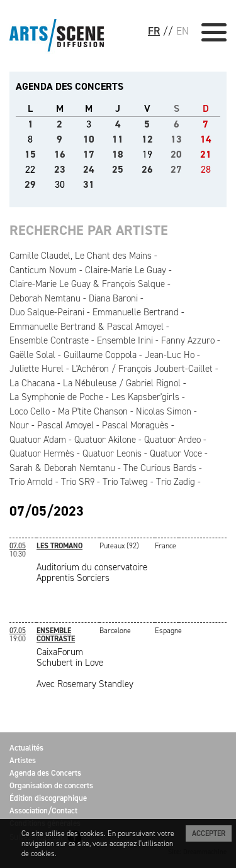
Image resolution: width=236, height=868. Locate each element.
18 (118, 154)
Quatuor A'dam (38, 440)
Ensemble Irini (125, 340)
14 (206, 139)
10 (89, 139)
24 (89, 169)
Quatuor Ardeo (172, 440)
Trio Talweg (125, 482)
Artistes (23, 760)
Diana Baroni (113, 298)
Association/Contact (43, 811)
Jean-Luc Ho (170, 355)
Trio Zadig (176, 482)
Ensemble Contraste (49, 340)
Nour (19, 425)
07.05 (18, 546)
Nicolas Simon (164, 411)
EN (183, 31)
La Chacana (32, 383)
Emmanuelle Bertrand (136, 312)
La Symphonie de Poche (56, 397)
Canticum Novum (43, 270)
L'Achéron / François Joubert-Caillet (142, 369)
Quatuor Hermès (42, 453)
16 (60, 154)
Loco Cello (30, 411)
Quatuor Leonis (112, 453)
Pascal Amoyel (65, 425)
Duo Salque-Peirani (47, 312)
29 (30, 184)
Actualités (26, 748)
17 (89, 154)
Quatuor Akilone (105, 440)
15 (30, 154)
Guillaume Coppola (100, 355)
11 (118, 139)
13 (176, 139)
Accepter (209, 833)
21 (206, 154)
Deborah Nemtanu (45, 298)
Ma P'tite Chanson (93, 411)
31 (89, 184)
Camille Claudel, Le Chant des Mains (81, 256)
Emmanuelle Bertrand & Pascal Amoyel (87, 327)
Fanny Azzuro (188, 340)
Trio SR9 (78, 482)
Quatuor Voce (176, 453)
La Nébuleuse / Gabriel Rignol (122, 383)
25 (118, 169)
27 (176, 169)
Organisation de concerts (51, 785)
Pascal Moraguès (135, 425)
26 (147, 169)
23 (60, 169)
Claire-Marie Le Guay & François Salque (87, 284)
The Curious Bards (160, 468)
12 (147, 139)
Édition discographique (48, 798)
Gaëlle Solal (32, 355)
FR (154, 31)
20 (176, 154)
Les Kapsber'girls (145, 397)
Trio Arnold (31, 482)
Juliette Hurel (37, 369)
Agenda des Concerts (45, 773)
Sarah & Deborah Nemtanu (62, 468)
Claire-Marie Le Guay (126, 270)
